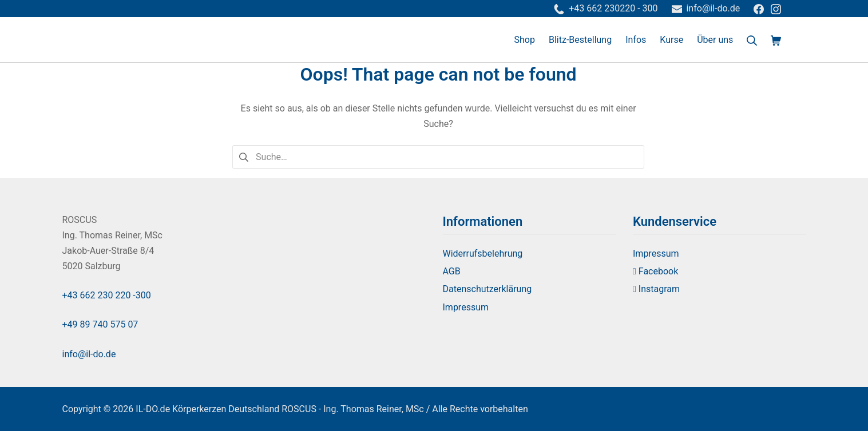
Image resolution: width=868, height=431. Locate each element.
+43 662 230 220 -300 (107, 295)
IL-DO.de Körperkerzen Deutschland (207, 409)
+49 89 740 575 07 (100, 324)
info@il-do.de (89, 354)
